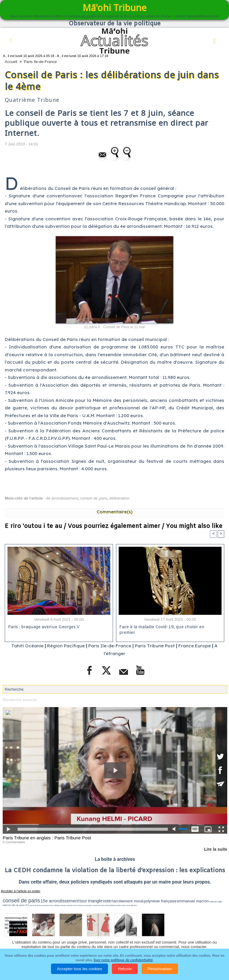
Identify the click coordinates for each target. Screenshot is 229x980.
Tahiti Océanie (27, 646)
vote (107, 901)
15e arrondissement (60, 901)
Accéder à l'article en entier (21, 891)
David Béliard (111, 905)
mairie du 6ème (35, 905)
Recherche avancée (20, 700)
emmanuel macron (193, 901)
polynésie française (160, 901)
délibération (119, 498)
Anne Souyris (78, 905)
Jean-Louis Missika (129, 905)
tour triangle (91, 901)
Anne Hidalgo (55, 905)
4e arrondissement (62, 498)
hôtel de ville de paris (13, 905)
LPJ (27, 905)
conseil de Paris (98, 905)
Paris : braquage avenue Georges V (44, 627)
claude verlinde (66, 905)
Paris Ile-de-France (40, 62)
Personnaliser (160, 969)
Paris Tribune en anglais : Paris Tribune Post (47, 838)
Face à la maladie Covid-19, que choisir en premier (162, 630)
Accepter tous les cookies (79, 969)
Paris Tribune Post (155, 646)
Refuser (125, 969)
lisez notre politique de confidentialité (123, 960)
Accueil (11, 62)
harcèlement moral (127, 901)
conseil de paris (94, 498)
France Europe (195, 646)
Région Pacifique (66, 646)
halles (119, 905)
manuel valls (216, 902)
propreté (45, 905)
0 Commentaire (14, 842)
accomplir (88, 905)
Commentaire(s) (114, 512)
